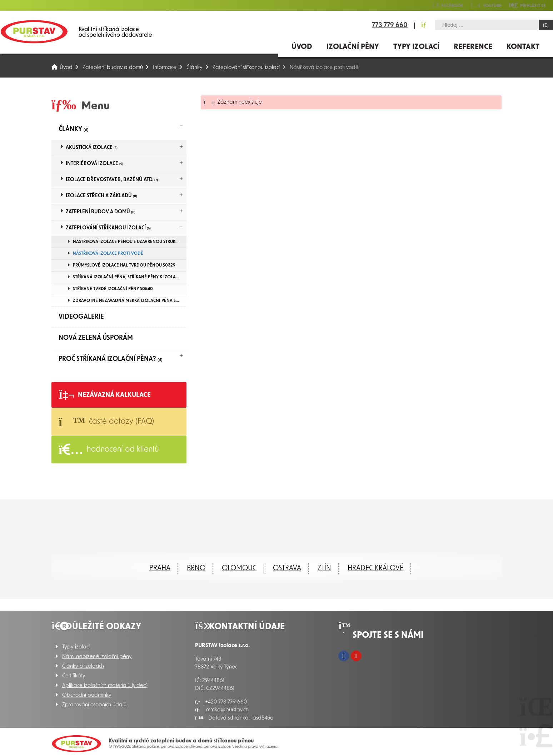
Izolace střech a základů (101, 196)
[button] (527, 5)
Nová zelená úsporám (96, 338)
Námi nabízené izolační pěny (97, 657)
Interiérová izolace (94, 164)
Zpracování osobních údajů (94, 705)
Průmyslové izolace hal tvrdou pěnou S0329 (124, 265)
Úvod (34, 32)
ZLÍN (324, 568)
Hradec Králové (375, 568)
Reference (473, 47)
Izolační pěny (353, 47)
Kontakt (523, 47)
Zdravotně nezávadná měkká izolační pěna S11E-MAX (130, 301)
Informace (165, 68)
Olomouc (239, 568)
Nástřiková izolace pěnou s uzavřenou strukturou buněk (130, 242)
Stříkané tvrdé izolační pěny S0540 (113, 289)
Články (195, 68)
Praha (160, 568)
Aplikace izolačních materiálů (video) (105, 686)
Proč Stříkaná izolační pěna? (111, 359)
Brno (196, 568)
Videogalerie (81, 317)
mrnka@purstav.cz (222, 710)
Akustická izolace (92, 148)
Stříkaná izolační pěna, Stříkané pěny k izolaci (126, 277)
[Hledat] (546, 25)
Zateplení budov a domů (113, 68)
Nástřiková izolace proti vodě (108, 254)
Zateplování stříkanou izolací (246, 68)
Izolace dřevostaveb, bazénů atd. (112, 180)
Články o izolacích (83, 667)
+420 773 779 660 (221, 702)
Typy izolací (416, 47)
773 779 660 (390, 26)
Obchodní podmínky (87, 695)
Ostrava (287, 568)
